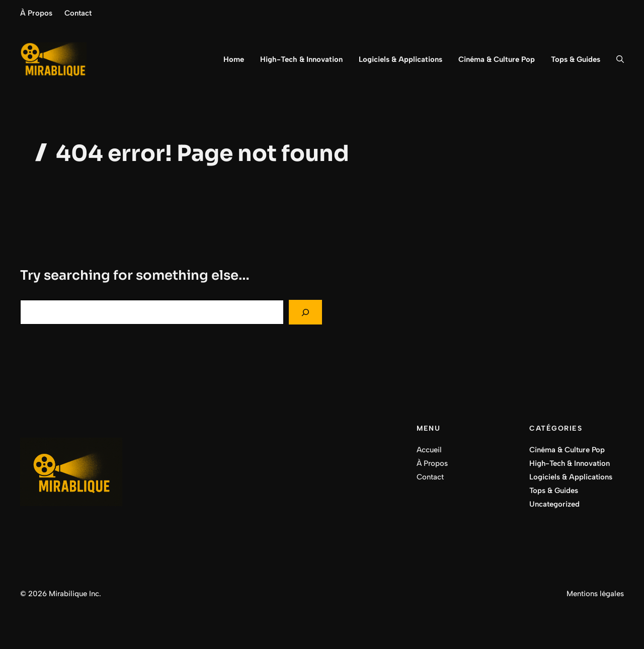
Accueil (429, 450)
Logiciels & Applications (400, 59)
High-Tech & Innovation (301, 59)
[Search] (305, 312)
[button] (616, 59)
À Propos (36, 13)
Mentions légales (595, 594)
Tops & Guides (576, 59)
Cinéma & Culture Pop (497, 59)
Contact (78, 13)
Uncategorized (554, 504)
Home (234, 59)
